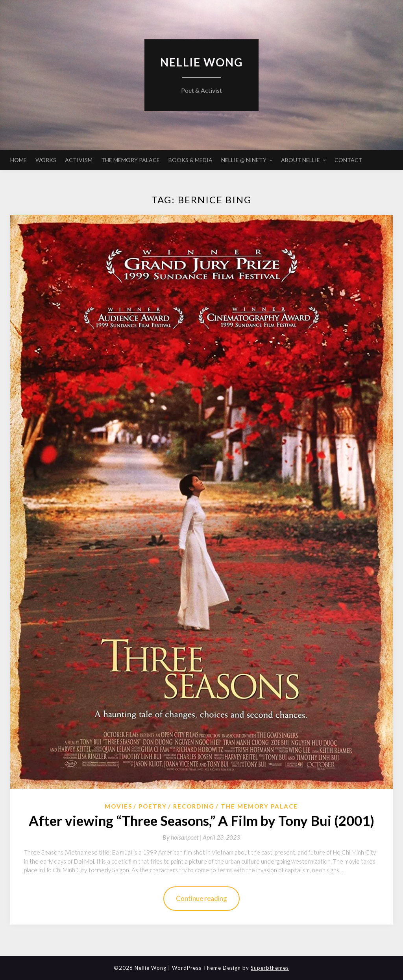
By (183, 837)
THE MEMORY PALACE (130, 160)
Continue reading (201, 898)
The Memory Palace (259, 806)
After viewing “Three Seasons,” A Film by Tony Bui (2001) (201, 820)
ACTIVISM (79, 160)
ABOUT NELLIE (300, 160)
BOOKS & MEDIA (190, 160)
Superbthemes (270, 968)
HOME (18, 160)
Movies (118, 806)
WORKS (46, 160)
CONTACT (348, 160)
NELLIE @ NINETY (244, 160)
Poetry (153, 806)
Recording (194, 806)
